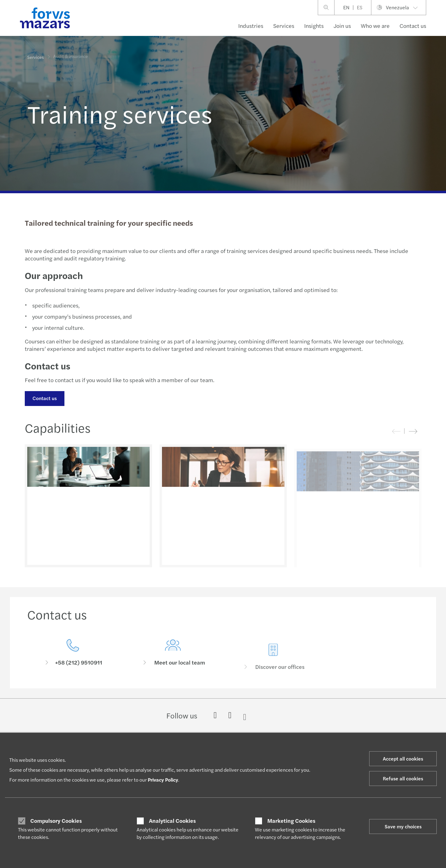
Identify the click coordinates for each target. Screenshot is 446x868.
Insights (314, 26)
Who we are (375, 26)
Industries (251, 26)
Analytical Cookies (172, 821)
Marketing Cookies (291, 821)
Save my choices (403, 826)
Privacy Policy (163, 780)
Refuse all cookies (403, 778)
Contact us (413, 26)
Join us (342, 26)
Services (284, 26)
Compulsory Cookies (56, 821)
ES (360, 7)
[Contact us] (73, 654)
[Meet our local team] (173, 663)
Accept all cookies (403, 759)
